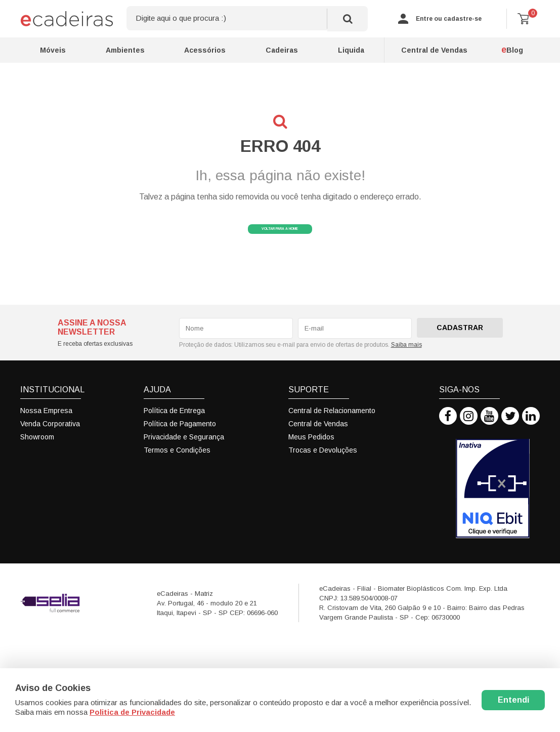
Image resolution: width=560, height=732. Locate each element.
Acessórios (205, 50)
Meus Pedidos (311, 451)
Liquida (351, 50)
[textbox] (247, 19)
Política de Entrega (174, 424)
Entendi (513, 700)
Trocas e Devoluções (323, 464)
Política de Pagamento (180, 437)
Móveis (53, 50)
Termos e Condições (177, 464)
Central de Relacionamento (332, 424)
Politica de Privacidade (132, 712)
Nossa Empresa (46, 424)
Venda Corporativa (50, 437)
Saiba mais (406, 358)
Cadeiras (282, 50)
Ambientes (125, 50)
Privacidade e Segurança (184, 451)
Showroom (37, 451)
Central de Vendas (434, 50)
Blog (512, 50)
